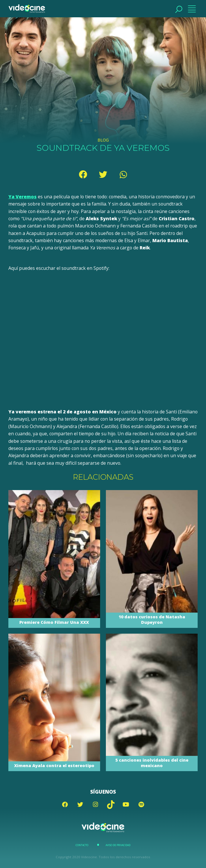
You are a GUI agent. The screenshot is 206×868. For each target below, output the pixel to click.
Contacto (82, 845)
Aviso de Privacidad (118, 845)
